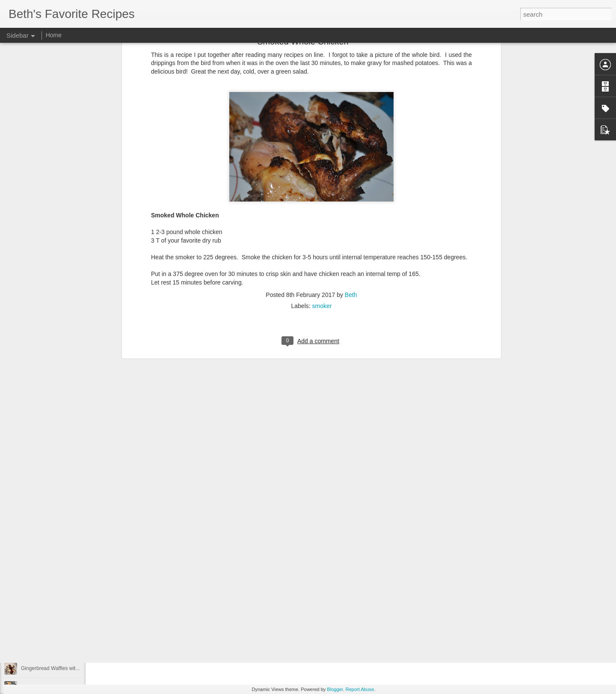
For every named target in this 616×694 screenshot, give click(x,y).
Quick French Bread (44, 611)
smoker (322, 176)
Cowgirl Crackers (40, 591)
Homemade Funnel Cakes (51, 534)
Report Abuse (360, 689)
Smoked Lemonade (43, 630)
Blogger (335, 689)
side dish (265, 523)
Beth (351, 165)
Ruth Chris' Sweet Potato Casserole (62, 553)
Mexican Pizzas (39, 572)
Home (54, 35)
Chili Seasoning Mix (43, 649)
